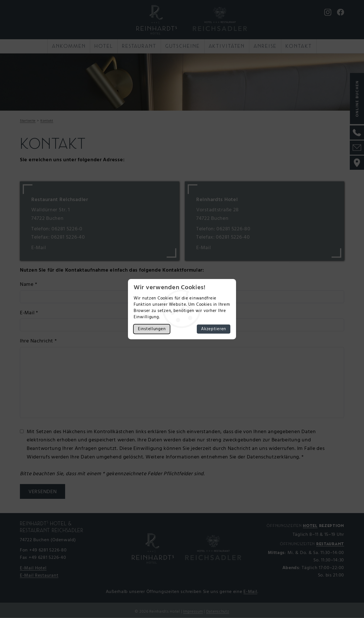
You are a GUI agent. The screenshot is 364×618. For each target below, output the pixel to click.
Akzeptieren (214, 329)
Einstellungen (152, 329)
